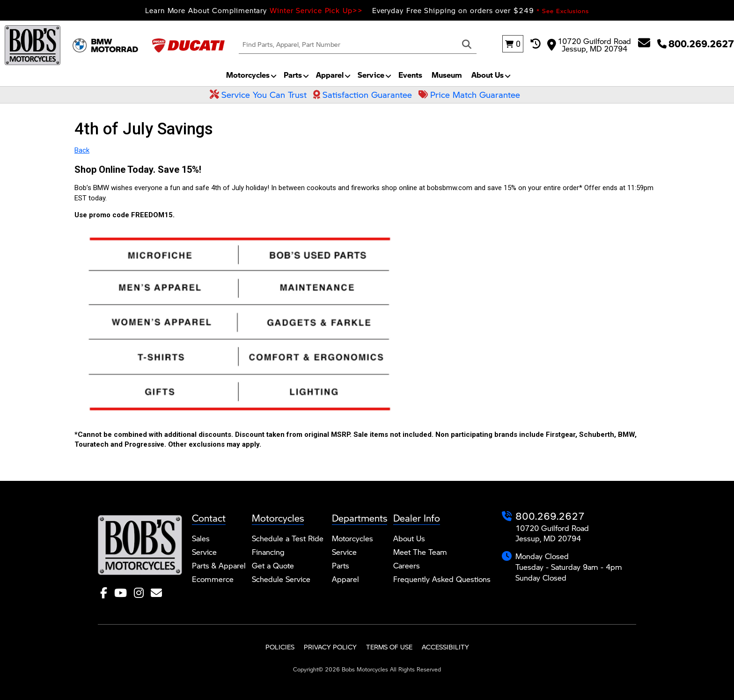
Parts (293, 75)
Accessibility (445, 647)
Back (82, 150)
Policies (280, 647)
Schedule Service (281, 579)
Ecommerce (213, 579)
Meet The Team (420, 552)
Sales (201, 538)
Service (371, 75)
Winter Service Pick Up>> (316, 10)
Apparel (330, 75)
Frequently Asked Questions (442, 579)
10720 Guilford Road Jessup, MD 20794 (589, 44)
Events (410, 75)
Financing (268, 552)
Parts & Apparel (219, 565)
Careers (407, 565)
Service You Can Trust (258, 95)
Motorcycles (248, 75)
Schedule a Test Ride (288, 538)
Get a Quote (273, 565)
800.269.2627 (550, 516)
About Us (488, 75)
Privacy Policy (330, 647)
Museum (447, 75)
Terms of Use (389, 647)
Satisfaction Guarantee (363, 95)
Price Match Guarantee (469, 95)
